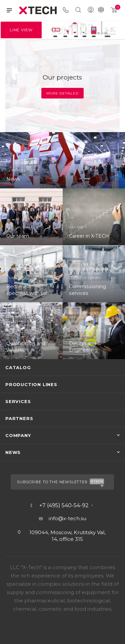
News (13, 452)
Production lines (31, 384)
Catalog (18, 367)
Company (18, 435)
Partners (19, 418)
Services (18, 401)
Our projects (62, 77)
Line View (21, 30)
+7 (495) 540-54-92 (64, 506)
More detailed (62, 93)
